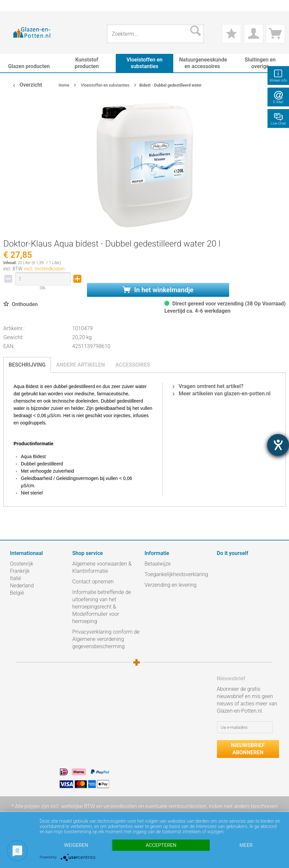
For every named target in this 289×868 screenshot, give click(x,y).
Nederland (22, 586)
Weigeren (76, 845)
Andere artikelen (81, 365)
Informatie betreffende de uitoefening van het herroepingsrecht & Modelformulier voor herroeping (102, 607)
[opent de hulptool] (278, 445)
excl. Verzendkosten (44, 269)
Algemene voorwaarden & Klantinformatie (102, 567)
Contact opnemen (93, 582)
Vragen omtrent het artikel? (208, 386)
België (17, 593)
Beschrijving (27, 365)
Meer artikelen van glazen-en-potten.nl (222, 394)
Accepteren (161, 845)
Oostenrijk (22, 564)
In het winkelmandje (158, 290)
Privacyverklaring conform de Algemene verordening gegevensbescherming (106, 639)
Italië (15, 578)
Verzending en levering (170, 585)
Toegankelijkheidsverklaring (176, 574)
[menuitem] (13, 5)
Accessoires (133, 365)
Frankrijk (20, 571)
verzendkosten (120, 806)
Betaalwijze (158, 564)
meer (246, 845)
